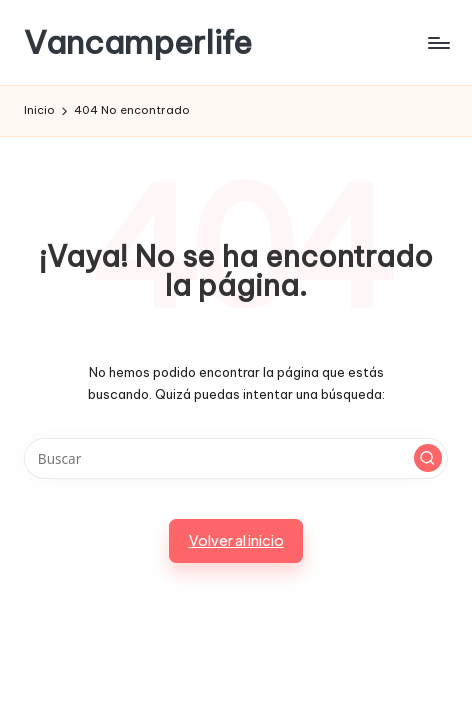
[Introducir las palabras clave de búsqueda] (236, 459)
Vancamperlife (138, 42)
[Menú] (438, 42)
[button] (428, 458)
